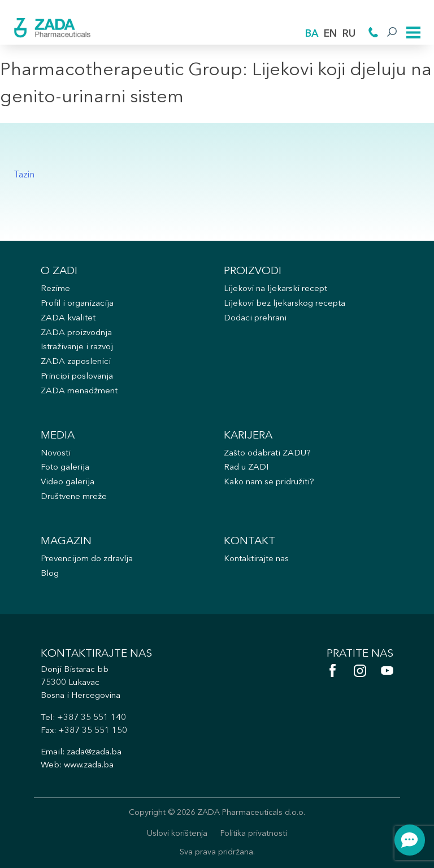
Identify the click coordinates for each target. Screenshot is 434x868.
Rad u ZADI (246, 468)
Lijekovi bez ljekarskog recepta (285, 304)
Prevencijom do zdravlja (87, 559)
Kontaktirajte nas (256, 559)
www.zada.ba (89, 765)
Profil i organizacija (77, 304)
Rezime (55, 289)
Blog (50, 574)
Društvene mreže (74, 497)
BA (312, 34)
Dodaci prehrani (255, 318)
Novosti (56, 453)
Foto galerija (65, 468)
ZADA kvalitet (68, 318)
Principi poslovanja (77, 377)
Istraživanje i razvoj (77, 347)
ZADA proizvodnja (76, 333)
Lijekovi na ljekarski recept (275, 289)
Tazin (24, 175)
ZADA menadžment (79, 391)
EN (330, 34)
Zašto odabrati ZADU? (267, 453)
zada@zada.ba (94, 752)
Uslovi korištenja (177, 834)
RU (349, 34)
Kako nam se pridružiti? (269, 482)
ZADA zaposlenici (76, 362)
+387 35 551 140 (92, 718)
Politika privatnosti (254, 834)
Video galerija (68, 482)
